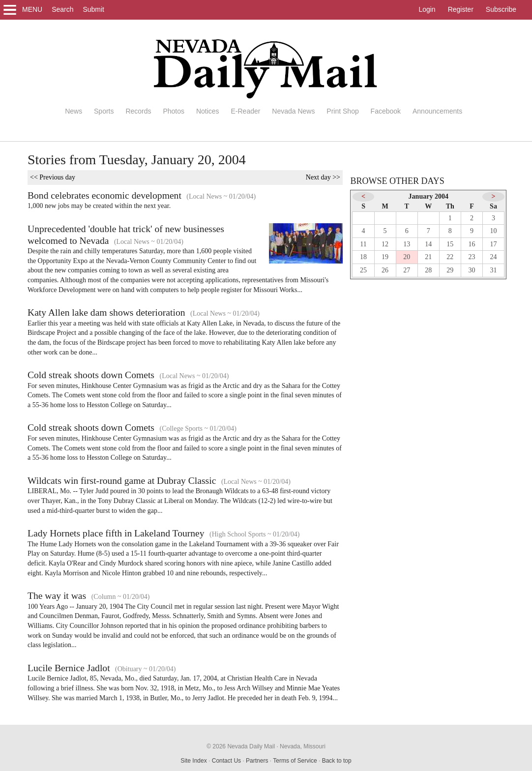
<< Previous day (53, 177)
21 (428, 257)
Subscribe (501, 9)
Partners (257, 761)
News (74, 111)
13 (407, 244)
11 (363, 244)
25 (363, 270)
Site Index (193, 761)
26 (385, 270)
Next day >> (323, 177)
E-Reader (245, 111)
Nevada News (293, 111)
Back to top (337, 761)
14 (428, 244)
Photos (174, 111)
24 (494, 257)
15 (450, 244)
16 (472, 244)
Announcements (437, 111)
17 (494, 244)
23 (472, 257)
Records (138, 111)
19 (385, 257)
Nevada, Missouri (303, 746)
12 (385, 244)
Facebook (386, 111)
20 (407, 257)
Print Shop (342, 111)
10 (494, 231)
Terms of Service (295, 761)
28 (428, 270)
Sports (104, 111)
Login (427, 9)
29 (450, 270)
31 (494, 270)
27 (407, 270)
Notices (208, 111)
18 (363, 257)
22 (450, 257)
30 (472, 270)
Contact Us (226, 761)
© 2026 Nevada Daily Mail (241, 746)
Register (461, 9)
